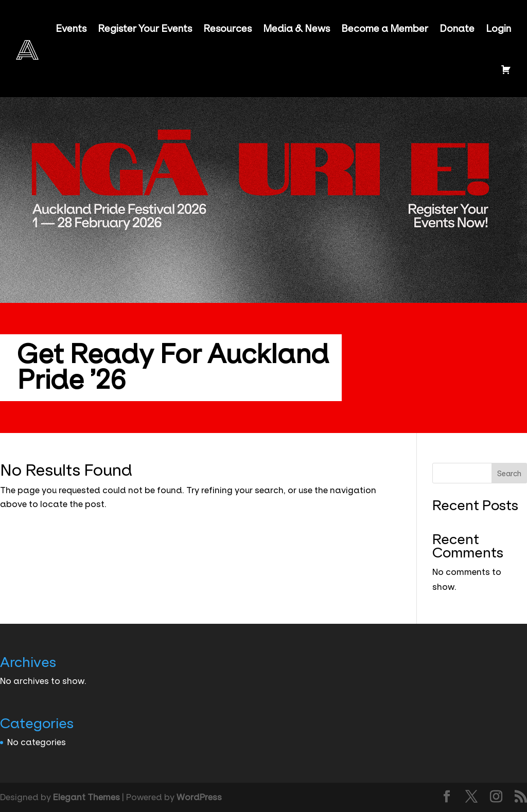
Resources (227, 29)
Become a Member (385, 29)
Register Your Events (145, 29)
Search (509, 474)
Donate (457, 29)
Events (71, 29)
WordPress (199, 797)
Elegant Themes (86, 797)
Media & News (296, 29)
